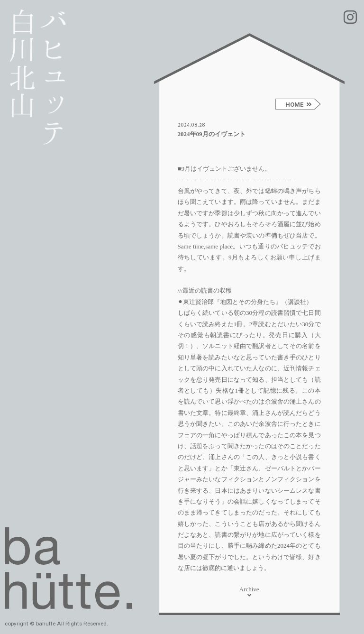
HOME (299, 105)
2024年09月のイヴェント (212, 134)
